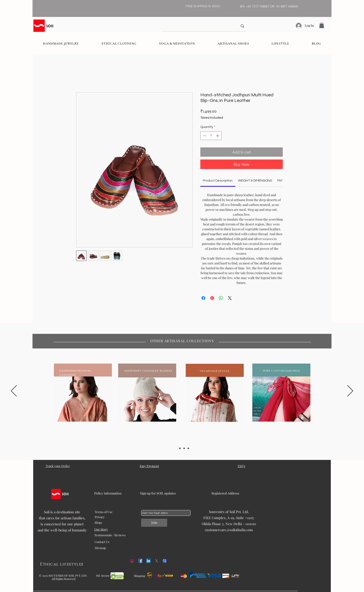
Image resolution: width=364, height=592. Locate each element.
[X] (157, 561)
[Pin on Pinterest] (212, 298)
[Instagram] (132, 561)
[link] (218, 181)
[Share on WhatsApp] (221, 298)
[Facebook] (140, 561)
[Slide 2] (180, 448)
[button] (322, 25)
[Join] (154, 523)
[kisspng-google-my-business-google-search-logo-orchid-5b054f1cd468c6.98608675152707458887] (165, 561)
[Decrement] (204, 136)
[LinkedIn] (148, 561)
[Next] (350, 391)
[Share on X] (230, 298)
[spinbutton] (211, 136)
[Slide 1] (176, 448)
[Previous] (14, 391)
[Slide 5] (188, 448)
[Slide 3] (184, 448)
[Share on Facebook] (203, 298)
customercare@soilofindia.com (229, 530)
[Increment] (218, 136)
